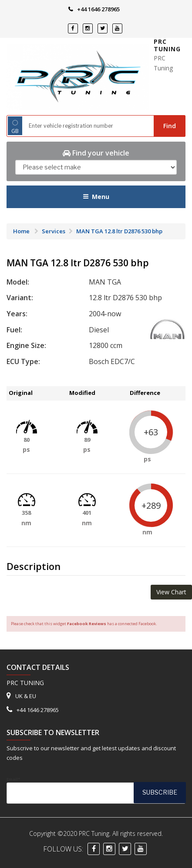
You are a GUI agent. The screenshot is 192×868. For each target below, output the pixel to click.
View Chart (171, 592)
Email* (96, 790)
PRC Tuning (167, 45)
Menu (96, 197)
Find (170, 126)
